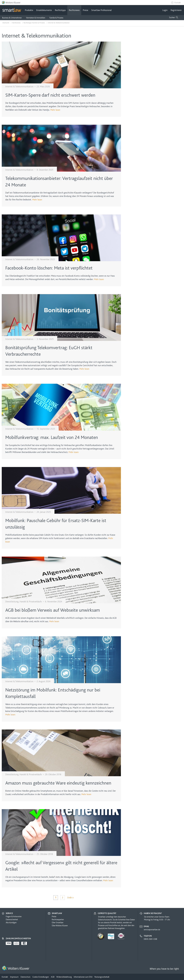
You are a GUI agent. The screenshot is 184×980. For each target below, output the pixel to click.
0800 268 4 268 (150, 939)
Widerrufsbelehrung (64, 977)
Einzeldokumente (44, 10)
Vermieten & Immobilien (36, 18)
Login (165, 10)
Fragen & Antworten (14, 916)
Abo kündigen (11, 922)
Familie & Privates (56, 18)
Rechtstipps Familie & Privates (34, 23)
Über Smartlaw (58, 922)
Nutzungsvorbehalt (102, 977)
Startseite (6, 23)
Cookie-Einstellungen (41, 977)
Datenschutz (25, 977)
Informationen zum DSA (83, 977)
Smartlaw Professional (101, 10)
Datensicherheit (12, 919)
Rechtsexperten (58, 919)
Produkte (29, 10)
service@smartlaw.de (152, 930)
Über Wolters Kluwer (60, 925)
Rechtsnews (74, 10)
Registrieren (176, 10)
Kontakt (178, 3)
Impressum (14, 977)
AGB (53, 977)
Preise (85, 10)
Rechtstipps (60, 10)
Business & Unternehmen (12, 18)
